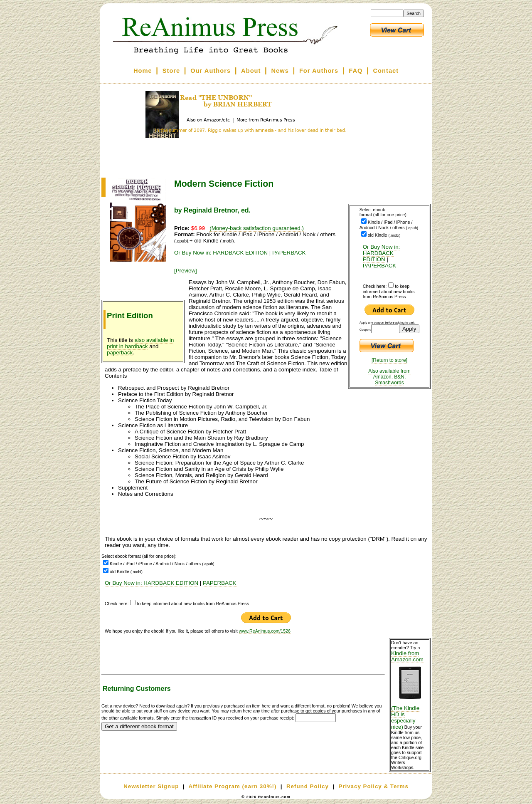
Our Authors (211, 71)
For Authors (319, 71)
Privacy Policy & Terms (373, 786)
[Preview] (186, 271)
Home (143, 71)
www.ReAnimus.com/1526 (265, 631)
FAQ (356, 71)
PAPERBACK (380, 266)
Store (171, 71)
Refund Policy (308, 786)
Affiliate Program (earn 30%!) (232, 786)
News (280, 71)
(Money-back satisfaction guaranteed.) (257, 228)
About (251, 71)
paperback (120, 353)
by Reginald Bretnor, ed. (212, 210)
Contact (386, 71)
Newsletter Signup (151, 786)
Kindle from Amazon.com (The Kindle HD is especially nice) (410, 690)
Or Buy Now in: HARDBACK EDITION (382, 253)
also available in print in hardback (140, 343)
